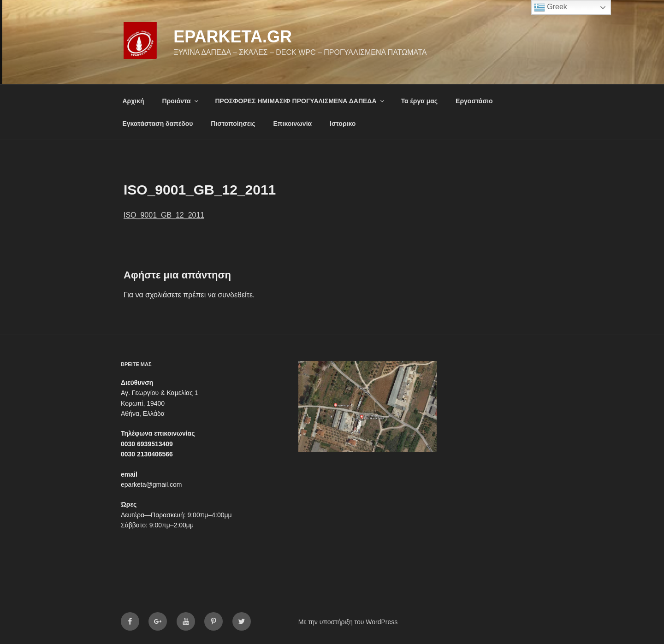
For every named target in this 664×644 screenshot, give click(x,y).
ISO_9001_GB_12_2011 (164, 215)
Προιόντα (181, 101)
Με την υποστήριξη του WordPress (348, 622)
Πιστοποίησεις (233, 124)
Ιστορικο (343, 124)
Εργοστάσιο (474, 101)
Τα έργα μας (419, 101)
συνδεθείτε (235, 295)
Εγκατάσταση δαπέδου (158, 124)
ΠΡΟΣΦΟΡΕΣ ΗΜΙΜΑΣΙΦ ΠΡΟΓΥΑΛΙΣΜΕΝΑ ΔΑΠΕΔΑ (300, 101)
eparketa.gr (233, 37)
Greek (551, 7)
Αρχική (133, 101)
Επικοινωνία (293, 124)
